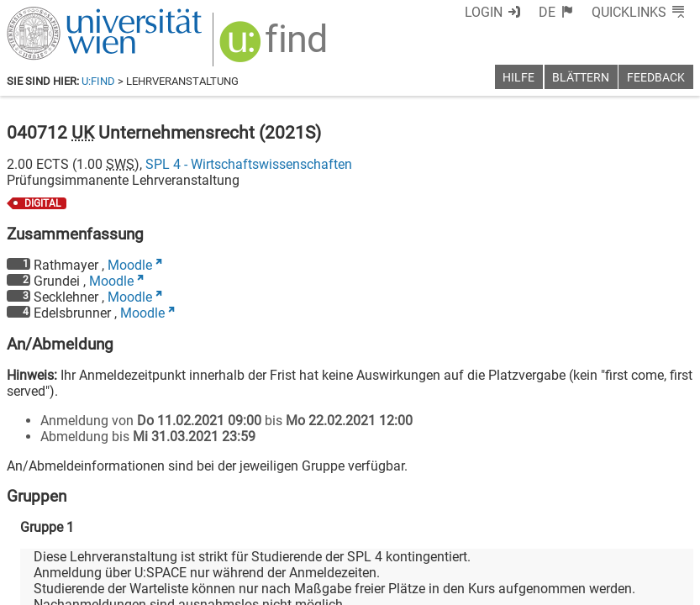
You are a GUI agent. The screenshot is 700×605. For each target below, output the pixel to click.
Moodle (130, 265)
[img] (275, 47)
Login (484, 12)
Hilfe (518, 78)
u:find (98, 81)
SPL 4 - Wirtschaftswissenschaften (249, 164)
